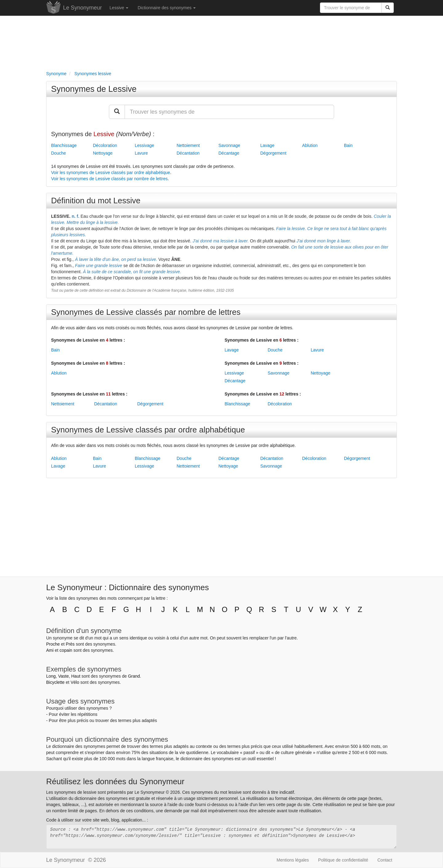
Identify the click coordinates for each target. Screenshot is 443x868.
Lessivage (144, 145)
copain (66, 650)
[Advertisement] (221, 42)
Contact (385, 860)
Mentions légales (293, 860)
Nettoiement (188, 145)
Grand (134, 676)
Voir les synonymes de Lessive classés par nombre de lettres (109, 179)
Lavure (141, 153)
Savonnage (229, 145)
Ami (50, 650)
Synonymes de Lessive (94, 89)
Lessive (119, 8)
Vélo (75, 682)
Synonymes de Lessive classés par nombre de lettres (146, 312)
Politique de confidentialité (343, 860)
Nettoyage (103, 153)
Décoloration (105, 145)
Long (51, 676)
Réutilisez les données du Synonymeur (115, 781)
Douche (58, 153)
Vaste (64, 676)
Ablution (310, 145)
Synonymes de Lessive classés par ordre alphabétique (148, 430)
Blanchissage (64, 145)
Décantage (229, 153)
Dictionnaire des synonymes (167, 8)
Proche (53, 644)
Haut (76, 676)
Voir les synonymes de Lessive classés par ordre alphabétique (111, 172)
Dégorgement (273, 153)
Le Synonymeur (82, 8)
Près (70, 644)
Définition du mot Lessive (96, 201)
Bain (348, 145)
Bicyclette (55, 682)
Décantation (188, 153)
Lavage (267, 145)
